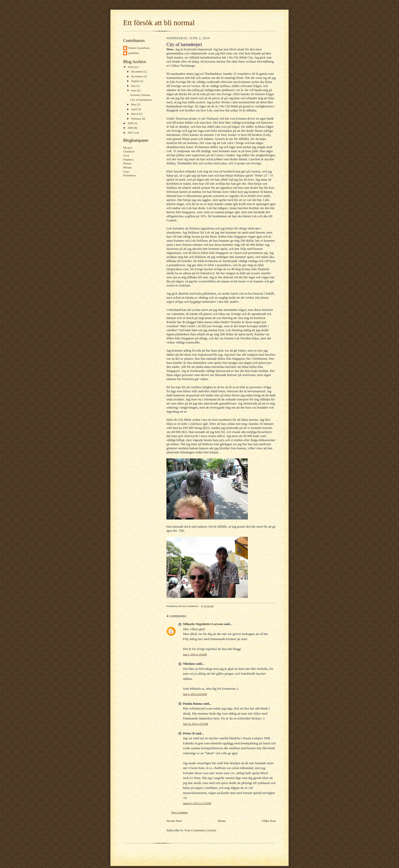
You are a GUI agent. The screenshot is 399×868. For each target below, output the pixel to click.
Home (222, 821)
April (134, 109)
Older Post (269, 821)
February (137, 119)
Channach (129, 151)
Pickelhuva (130, 175)
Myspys (128, 148)
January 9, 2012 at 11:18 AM (197, 803)
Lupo (126, 171)
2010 (131, 67)
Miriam (127, 167)
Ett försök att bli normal (159, 23)
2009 (131, 123)
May (134, 104)
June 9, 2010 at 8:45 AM (195, 694)
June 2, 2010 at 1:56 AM (195, 654)
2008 (131, 128)
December (137, 71)
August (136, 81)
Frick (126, 155)
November (137, 76)
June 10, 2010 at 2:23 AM (196, 724)
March (135, 114)
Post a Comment (180, 812)
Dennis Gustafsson (139, 48)
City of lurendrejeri (141, 100)
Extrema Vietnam (140, 95)
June (134, 90)
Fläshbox (128, 160)
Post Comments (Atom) (201, 830)
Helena (127, 163)
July (134, 86)
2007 (131, 133)
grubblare (134, 53)
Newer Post (174, 821)
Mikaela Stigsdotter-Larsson (203, 624)
